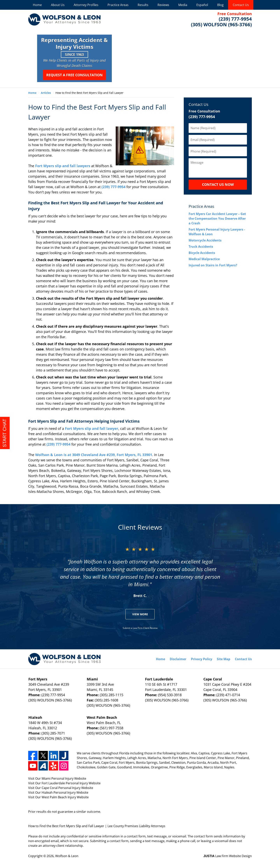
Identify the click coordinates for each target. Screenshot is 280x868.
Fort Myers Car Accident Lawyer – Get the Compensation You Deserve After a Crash (217, 219)
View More (140, 614)
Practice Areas (118, 5)
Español (202, 5)
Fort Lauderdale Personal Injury (65, 783)
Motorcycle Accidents (205, 240)
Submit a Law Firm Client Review (140, 628)
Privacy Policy (202, 659)
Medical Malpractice (204, 259)
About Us (58, 5)
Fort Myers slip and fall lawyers (63, 166)
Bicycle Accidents (202, 253)
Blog (220, 5)
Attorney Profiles (86, 5)
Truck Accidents (201, 247)
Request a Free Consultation (74, 75)
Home (37, 5)
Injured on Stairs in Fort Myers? (213, 265)
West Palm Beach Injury (59, 797)
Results (143, 5)
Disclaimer (178, 659)
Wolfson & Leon (67, 856)
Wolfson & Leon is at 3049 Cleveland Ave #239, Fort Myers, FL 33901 (94, 455)
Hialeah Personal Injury (59, 793)
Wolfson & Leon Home (64, 19)
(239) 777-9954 (114, 187)
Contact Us (241, 5)
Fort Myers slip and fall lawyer (92, 428)
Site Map (224, 659)
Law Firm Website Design (228, 856)
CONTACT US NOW (218, 184)
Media (183, 5)
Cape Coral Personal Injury (61, 788)
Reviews (163, 5)
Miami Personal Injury (58, 778)
